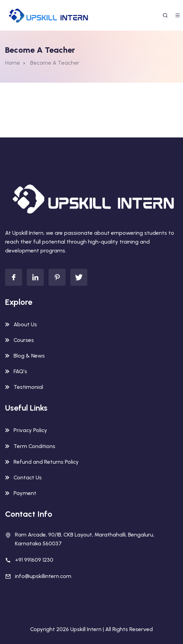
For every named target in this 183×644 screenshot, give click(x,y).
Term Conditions (34, 446)
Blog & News (29, 356)
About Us (25, 324)
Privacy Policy (30, 430)
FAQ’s (20, 371)
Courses (24, 340)
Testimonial (28, 387)
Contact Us (28, 477)
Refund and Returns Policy (46, 462)
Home (13, 63)
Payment (25, 493)
